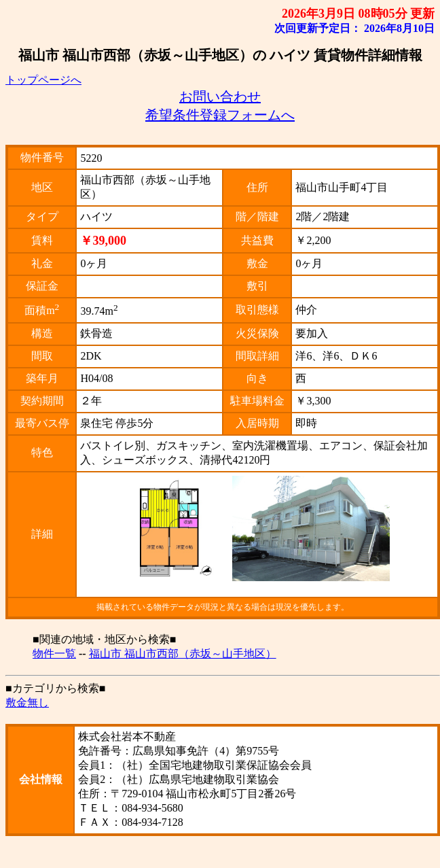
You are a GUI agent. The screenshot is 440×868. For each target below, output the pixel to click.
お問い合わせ (220, 97)
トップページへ (43, 80)
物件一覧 (54, 654)
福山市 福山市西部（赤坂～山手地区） (183, 654)
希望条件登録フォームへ (220, 115)
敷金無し (27, 702)
